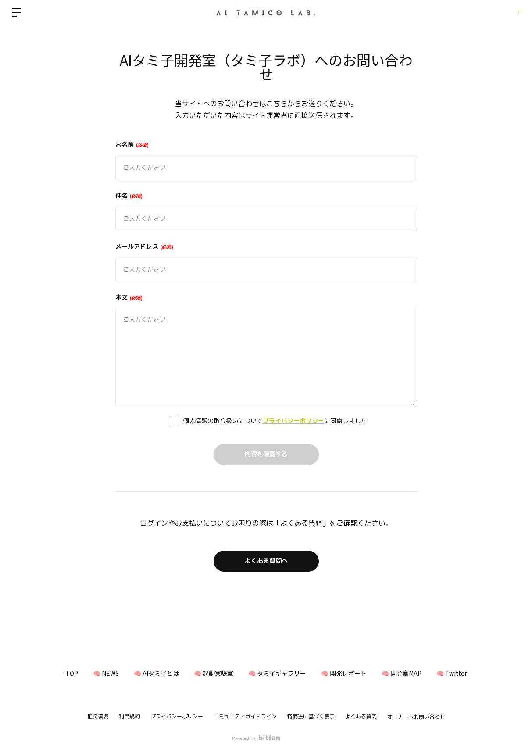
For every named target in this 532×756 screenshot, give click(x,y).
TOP (47, 673)
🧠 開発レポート (354, 673)
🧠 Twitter (476, 673)
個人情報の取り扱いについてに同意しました (275, 421)
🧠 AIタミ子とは (146, 673)
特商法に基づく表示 (311, 717)
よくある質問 (361, 717)
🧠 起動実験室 (210, 673)
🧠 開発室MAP (419, 673)
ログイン (506, 12)
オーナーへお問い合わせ (416, 717)
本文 (129, 298)
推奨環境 (98, 717)
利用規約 (129, 717)
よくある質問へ (266, 561)
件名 (129, 196)
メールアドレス (144, 247)
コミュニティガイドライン (245, 717)
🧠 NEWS (88, 673)
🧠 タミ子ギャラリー (281, 673)
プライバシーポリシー (293, 421)
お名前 (132, 145)
